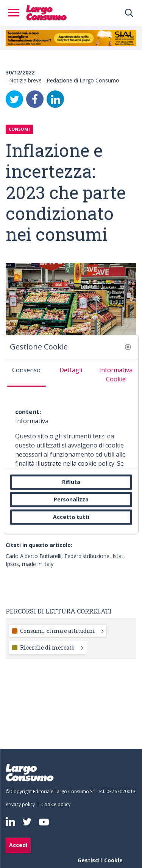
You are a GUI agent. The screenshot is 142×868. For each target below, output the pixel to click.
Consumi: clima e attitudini (62, 631)
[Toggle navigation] (16, 13)
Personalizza (71, 499)
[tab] (26, 373)
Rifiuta (71, 482)
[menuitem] (22, 805)
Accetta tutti (71, 517)
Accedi (18, 845)
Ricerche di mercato (51, 647)
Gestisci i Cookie (100, 860)
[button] (128, 347)
